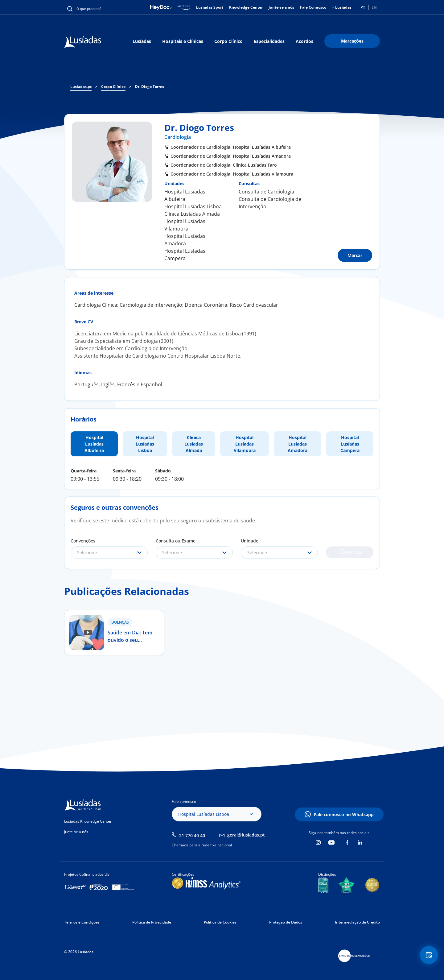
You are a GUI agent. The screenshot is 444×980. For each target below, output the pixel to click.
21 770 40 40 (192, 835)
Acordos (304, 41)
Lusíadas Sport (210, 7)
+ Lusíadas (342, 7)
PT (363, 7)
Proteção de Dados (286, 922)
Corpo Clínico (228, 41)
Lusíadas (142, 41)
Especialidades (269, 41)
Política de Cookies (220, 922)
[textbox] (109, 553)
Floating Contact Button (427, 957)
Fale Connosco (313, 7)
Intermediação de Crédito (357, 922)
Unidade (250, 541)
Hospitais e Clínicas (183, 41)
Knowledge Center (246, 7)
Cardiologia (178, 137)
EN (374, 7)
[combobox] (109, 553)
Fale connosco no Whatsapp (344, 814)
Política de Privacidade (152, 922)
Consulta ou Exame (176, 541)
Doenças (120, 622)
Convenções (83, 541)
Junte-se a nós (281, 7)
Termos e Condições (82, 922)
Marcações (352, 41)
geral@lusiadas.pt (246, 835)
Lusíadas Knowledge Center (88, 821)
